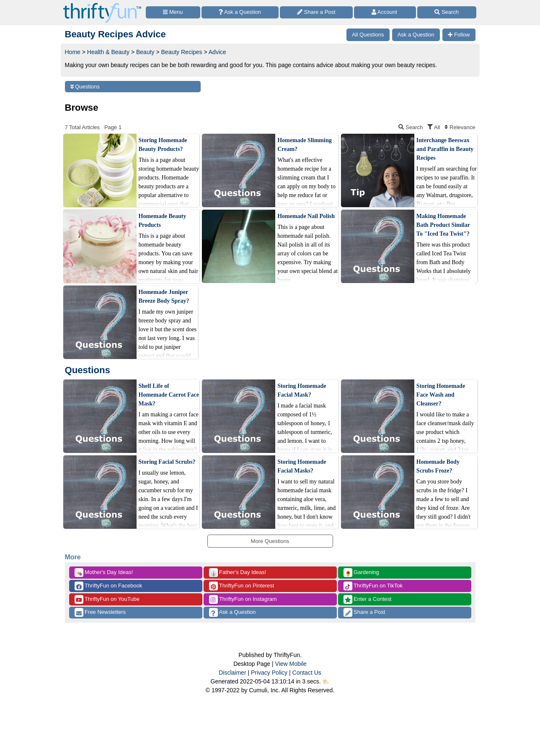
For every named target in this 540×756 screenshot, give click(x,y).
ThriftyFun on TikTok (373, 586)
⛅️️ (326, 681)
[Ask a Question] (240, 12)
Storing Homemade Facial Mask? (302, 390)
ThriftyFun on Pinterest (242, 586)
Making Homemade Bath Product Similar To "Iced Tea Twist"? (443, 225)
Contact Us (307, 673)
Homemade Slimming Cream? (305, 145)
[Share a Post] (317, 12)
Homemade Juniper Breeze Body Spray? (164, 296)
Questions (85, 87)
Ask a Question (233, 612)
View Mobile (291, 664)
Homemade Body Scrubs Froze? (438, 466)
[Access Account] (385, 12)
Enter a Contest (368, 599)
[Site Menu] (173, 12)
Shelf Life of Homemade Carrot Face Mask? (169, 395)
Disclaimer (232, 673)
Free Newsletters (100, 612)
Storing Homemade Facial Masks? (302, 466)
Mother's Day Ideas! (104, 573)
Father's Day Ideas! (238, 573)
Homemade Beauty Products (163, 221)
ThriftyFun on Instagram (243, 599)
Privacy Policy (269, 673)
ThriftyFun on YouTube (107, 599)
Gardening (361, 573)
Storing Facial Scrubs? (167, 462)
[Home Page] (102, 5)
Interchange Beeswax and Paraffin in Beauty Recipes (445, 149)
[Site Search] (447, 12)
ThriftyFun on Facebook (109, 586)
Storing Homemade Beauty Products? (163, 145)
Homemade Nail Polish (306, 216)
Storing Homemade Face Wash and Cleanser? (441, 395)
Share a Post (364, 612)
